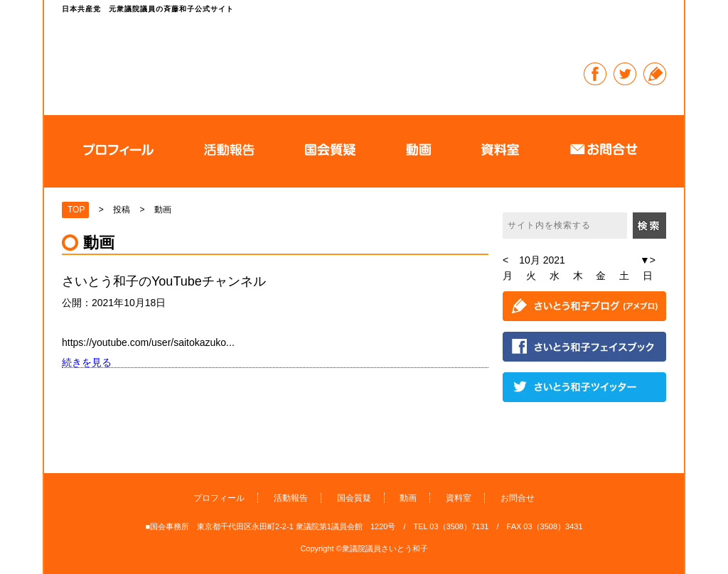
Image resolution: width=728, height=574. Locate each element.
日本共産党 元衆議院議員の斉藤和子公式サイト (310, 60)
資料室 (459, 498)
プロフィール (219, 498)
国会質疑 (354, 498)
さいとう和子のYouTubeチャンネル (164, 281)
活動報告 (291, 498)
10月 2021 (542, 260)
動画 (408, 498)
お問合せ (518, 498)
